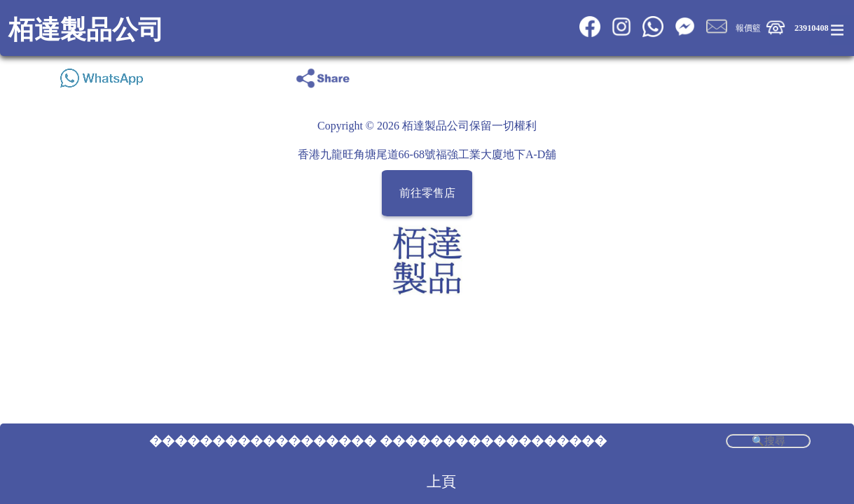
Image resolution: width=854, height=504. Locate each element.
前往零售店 (427, 193)
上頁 (441, 482)
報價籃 (748, 28)
